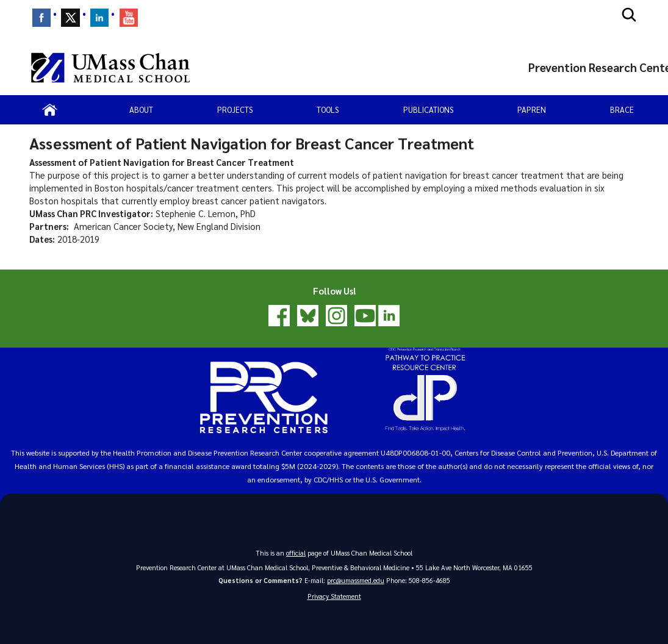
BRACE (622, 109)
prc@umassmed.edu (356, 580)
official (296, 553)
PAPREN (532, 109)
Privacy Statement (334, 596)
